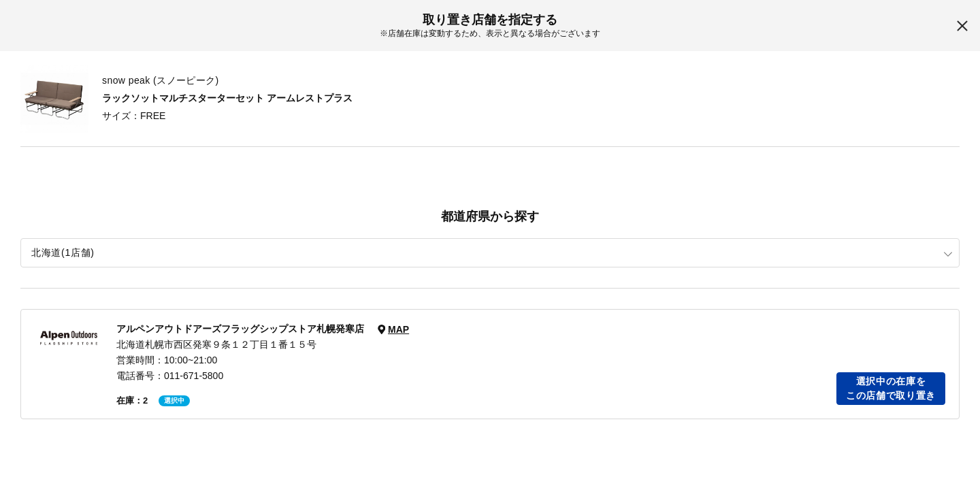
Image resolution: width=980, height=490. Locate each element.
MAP (398, 329)
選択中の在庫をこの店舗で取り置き (891, 388)
